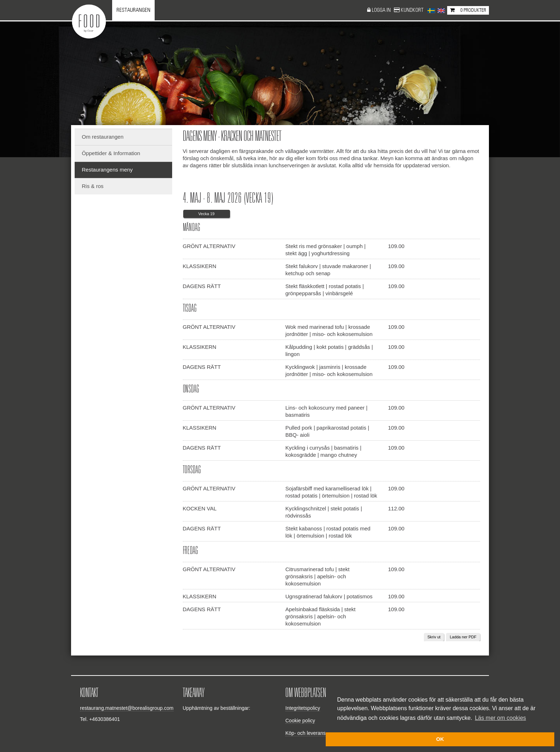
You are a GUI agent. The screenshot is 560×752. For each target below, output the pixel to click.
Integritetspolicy (303, 708)
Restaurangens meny (107, 170)
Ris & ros (93, 186)
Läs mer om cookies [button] (501, 718)
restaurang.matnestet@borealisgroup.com (127, 708)
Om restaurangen (103, 137)
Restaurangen (133, 10)
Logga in (382, 10)
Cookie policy (300, 721)
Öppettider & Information (111, 153)
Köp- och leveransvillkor (312, 733)
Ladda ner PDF (463, 637)
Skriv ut (434, 637)
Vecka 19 (206, 214)
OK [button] (440, 739)
